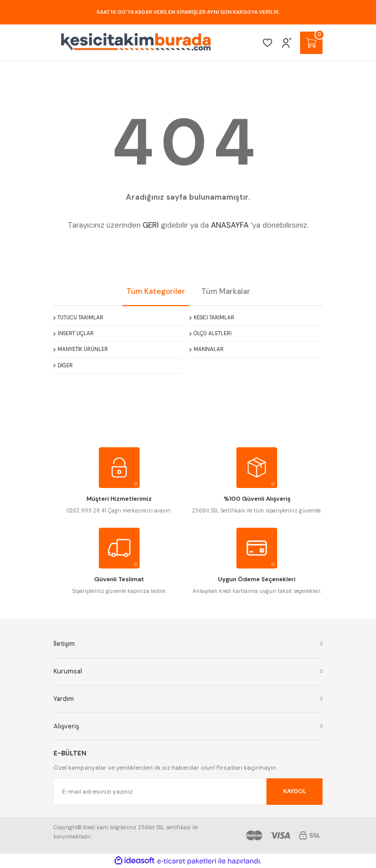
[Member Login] (287, 43)
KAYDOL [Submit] (295, 791)
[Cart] (311, 43)
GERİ (151, 225)
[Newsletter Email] (188, 792)
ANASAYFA (230, 225)
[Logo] (136, 43)
